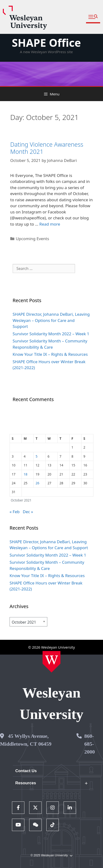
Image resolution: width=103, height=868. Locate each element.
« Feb (15, 512)
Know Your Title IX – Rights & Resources (50, 354)
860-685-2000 (90, 744)
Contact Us (26, 771)
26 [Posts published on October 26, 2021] (38, 483)
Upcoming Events (32, 239)
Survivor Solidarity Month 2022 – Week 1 (51, 334)
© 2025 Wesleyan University (51, 855)
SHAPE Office (46, 43)
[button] (93, 17)
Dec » (28, 512)
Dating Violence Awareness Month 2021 (47, 148)
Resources (26, 783)
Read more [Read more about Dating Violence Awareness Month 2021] (50, 224)
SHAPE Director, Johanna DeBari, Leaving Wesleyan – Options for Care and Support (51, 320)
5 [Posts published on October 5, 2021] (37, 456)
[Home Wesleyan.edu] (51, 662)
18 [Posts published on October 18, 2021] (26, 474)
